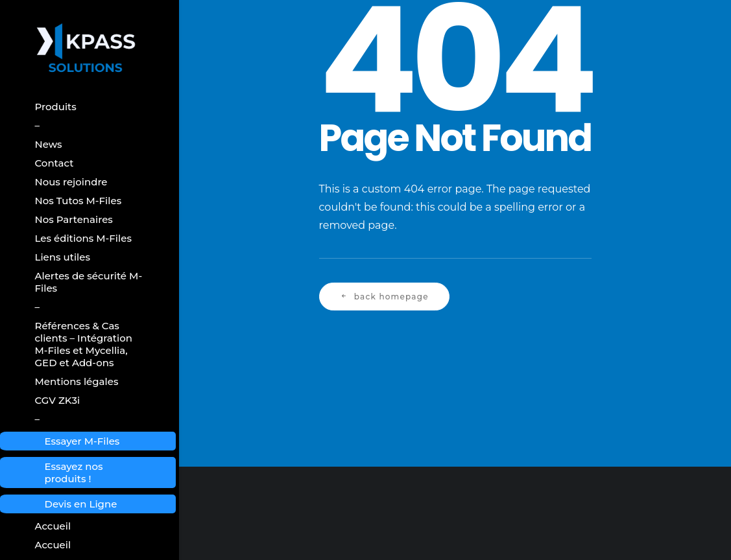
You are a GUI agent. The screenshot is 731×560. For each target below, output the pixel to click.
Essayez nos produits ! (74, 472)
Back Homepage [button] (384, 297)
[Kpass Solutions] (90, 49)
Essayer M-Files (82, 441)
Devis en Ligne (81, 504)
